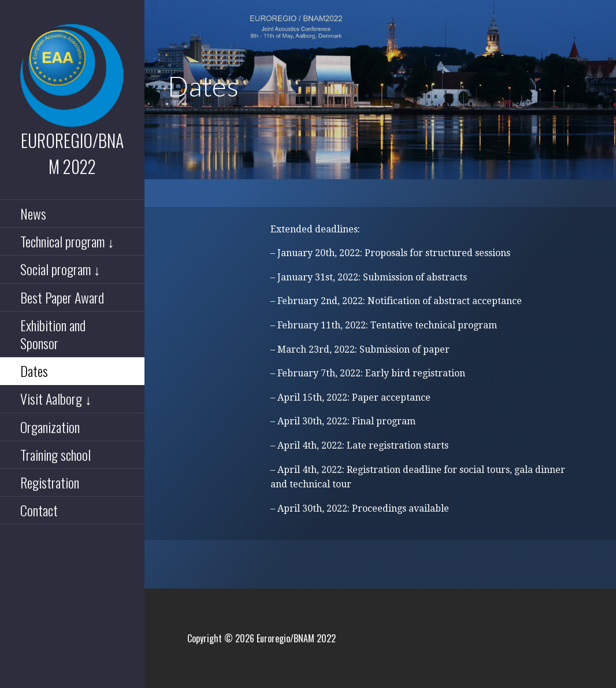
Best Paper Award (62, 297)
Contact (39, 510)
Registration (50, 482)
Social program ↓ (60, 269)
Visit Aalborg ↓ (56, 398)
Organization (50, 427)
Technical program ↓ (67, 241)
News (33, 213)
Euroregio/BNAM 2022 (72, 153)
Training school (55, 454)
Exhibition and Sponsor (53, 334)
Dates (34, 371)
